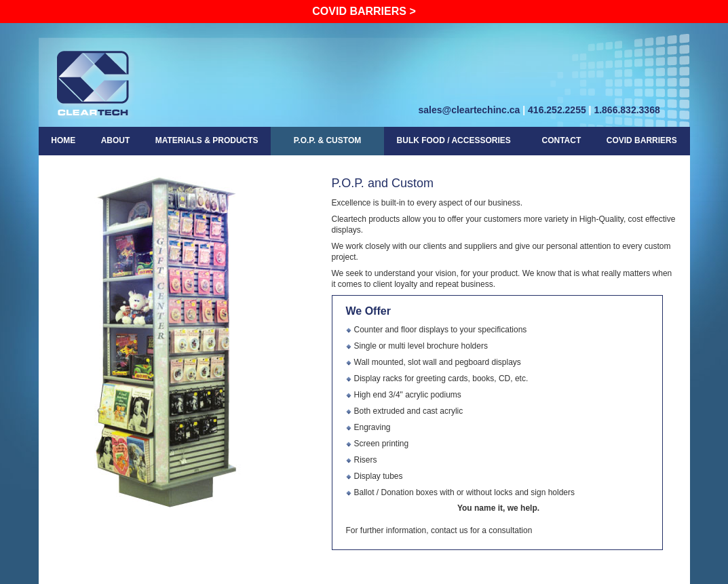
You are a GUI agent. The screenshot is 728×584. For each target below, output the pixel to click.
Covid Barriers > (364, 11)
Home (63, 140)
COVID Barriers (642, 140)
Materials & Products (207, 140)
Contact (562, 140)
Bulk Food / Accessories (454, 139)
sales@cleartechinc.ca (470, 110)
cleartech (94, 83)
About (116, 140)
